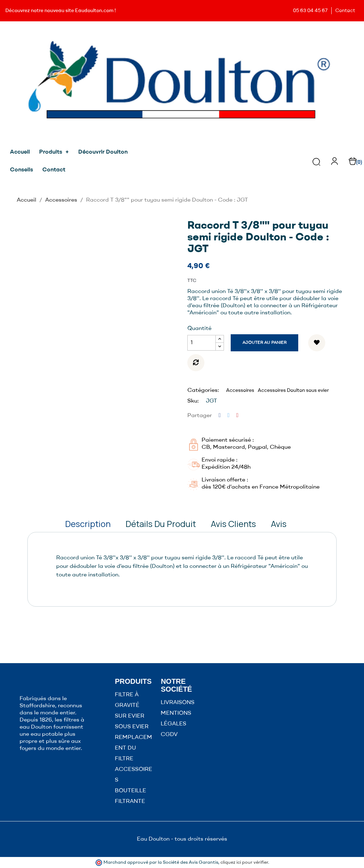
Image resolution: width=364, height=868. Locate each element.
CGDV (169, 735)
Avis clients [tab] (233, 524)
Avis (279, 524)
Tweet (229, 416)
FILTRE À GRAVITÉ (127, 700)
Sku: (193, 401)
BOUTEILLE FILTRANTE (130, 796)
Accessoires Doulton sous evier (293, 390)
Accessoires (240, 390)
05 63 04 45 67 (310, 11)
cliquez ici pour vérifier (244, 863)
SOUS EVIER (132, 727)
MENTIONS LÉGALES (176, 719)
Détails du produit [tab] (161, 524)
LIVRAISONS (178, 703)
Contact (345, 11)
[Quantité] (202, 343)
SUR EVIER (130, 716)
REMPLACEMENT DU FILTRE (133, 748)
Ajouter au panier (264, 343)
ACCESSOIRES (133, 775)
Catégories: (203, 390)
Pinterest (237, 416)
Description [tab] (88, 524)
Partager (220, 416)
